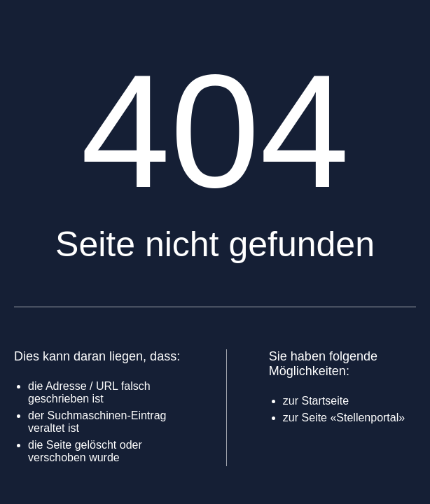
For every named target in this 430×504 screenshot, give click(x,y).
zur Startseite (316, 401)
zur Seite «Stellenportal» (344, 418)
